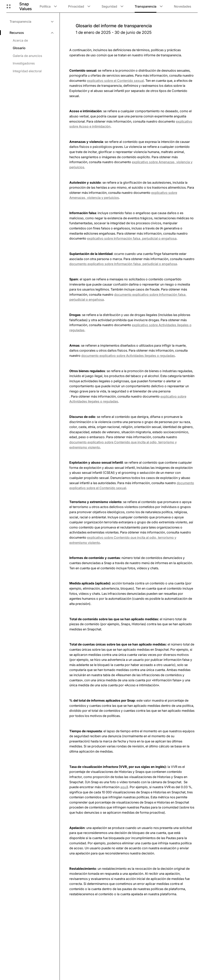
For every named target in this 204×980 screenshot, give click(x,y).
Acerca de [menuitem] (20, 40)
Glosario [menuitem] (19, 48)
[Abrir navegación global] (9, 6)
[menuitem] (31, 21)
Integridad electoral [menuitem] (27, 71)
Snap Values (25, 6)
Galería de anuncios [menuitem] (27, 56)
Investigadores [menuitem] (24, 63)
